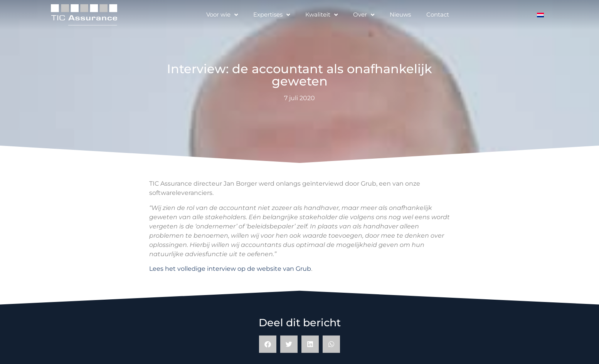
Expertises (272, 15)
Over (364, 15)
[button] (268, 344)
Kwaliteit (321, 15)
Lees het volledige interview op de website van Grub (230, 269)
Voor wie (222, 15)
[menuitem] (540, 15)
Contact (438, 14)
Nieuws (400, 14)
